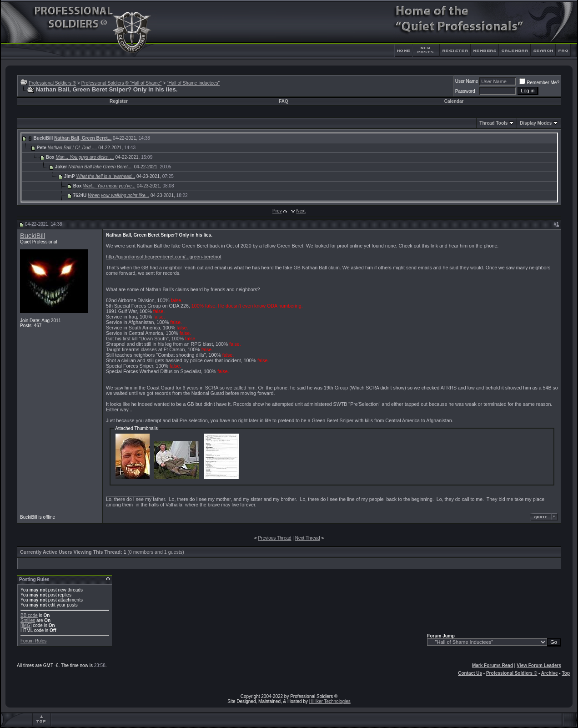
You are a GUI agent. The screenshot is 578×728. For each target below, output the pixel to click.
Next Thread (308, 538)
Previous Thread (274, 538)
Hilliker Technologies (330, 701)
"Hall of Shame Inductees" (193, 83)
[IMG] (26, 625)
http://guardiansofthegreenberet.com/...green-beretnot (164, 257)
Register (119, 101)
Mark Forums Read (493, 665)
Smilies (28, 620)
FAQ (284, 101)
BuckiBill (33, 236)
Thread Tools (493, 123)
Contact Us (470, 673)
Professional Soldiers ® (52, 83)
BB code (29, 615)
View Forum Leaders (539, 665)
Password (465, 91)
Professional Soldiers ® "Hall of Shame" (122, 83)
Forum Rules (33, 641)
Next (301, 211)
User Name (467, 81)
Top (566, 673)
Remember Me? (539, 83)
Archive (550, 673)
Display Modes (536, 123)
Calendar (454, 101)
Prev (277, 211)
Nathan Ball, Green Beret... (83, 138)
